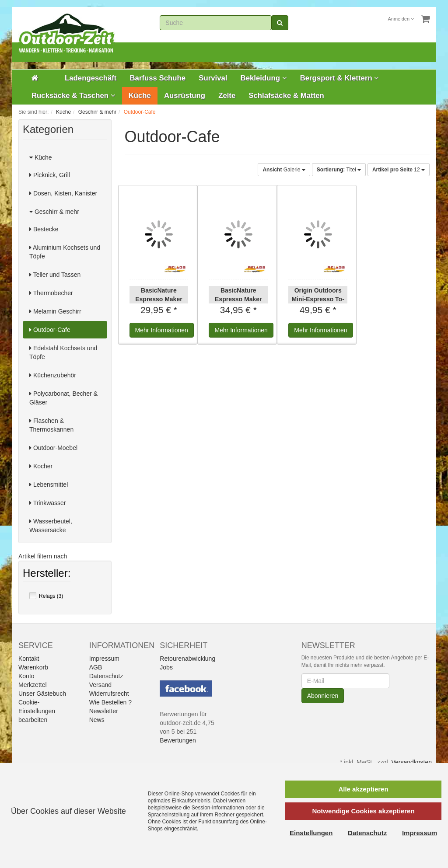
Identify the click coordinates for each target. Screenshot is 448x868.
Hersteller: (47, 574)
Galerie (284, 170)
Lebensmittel (49, 485)
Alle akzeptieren (363, 789)
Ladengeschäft (91, 78)
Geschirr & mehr (54, 212)
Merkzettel (33, 685)
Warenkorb (33, 667)
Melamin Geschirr (55, 311)
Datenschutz (106, 676)
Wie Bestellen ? (110, 702)
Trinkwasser (48, 503)
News (97, 720)
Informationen (162, 330)
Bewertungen (178, 740)
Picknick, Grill (50, 175)
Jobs (166, 667)
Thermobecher (51, 293)
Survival (213, 78)
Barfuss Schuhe (157, 78)
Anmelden (401, 19)
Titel (339, 170)
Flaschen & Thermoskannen (51, 425)
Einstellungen (311, 833)
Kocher (41, 466)
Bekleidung (264, 78)
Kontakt (29, 659)
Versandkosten (411, 762)
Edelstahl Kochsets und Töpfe (63, 352)
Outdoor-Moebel (53, 448)
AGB (96, 667)
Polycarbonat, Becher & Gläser (63, 398)
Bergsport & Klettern (340, 78)
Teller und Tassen (55, 275)
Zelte (227, 96)
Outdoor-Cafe (50, 330)
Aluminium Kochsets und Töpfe (65, 252)
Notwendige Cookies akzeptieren (363, 811)
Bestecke (44, 229)
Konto (26, 676)
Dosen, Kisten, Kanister (63, 193)
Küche (140, 96)
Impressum (104, 659)
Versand (100, 685)
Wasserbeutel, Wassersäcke (51, 526)
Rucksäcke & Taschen (73, 96)
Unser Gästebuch (42, 694)
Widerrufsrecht (109, 694)
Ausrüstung (185, 96)
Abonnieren (323, 696)
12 (399, 170)
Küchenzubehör (53, 375)
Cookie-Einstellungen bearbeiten (37, 711)
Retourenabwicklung (187, 659)
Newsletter (104, 711)
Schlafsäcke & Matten (286, 96)
